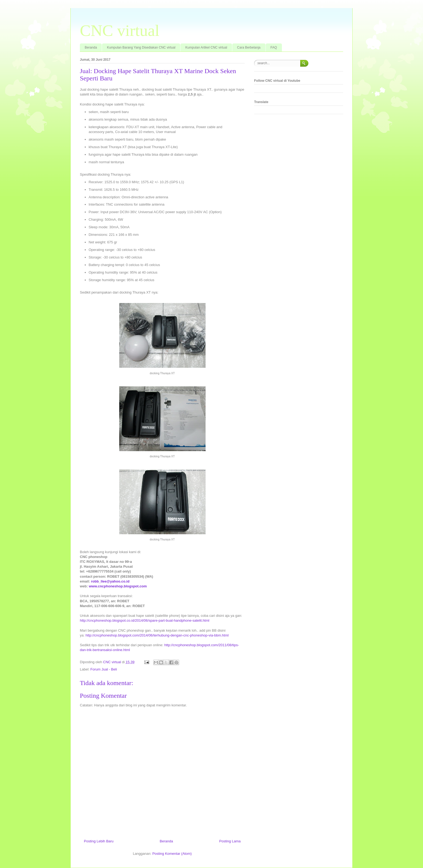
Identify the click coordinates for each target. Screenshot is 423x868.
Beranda (91, 47)
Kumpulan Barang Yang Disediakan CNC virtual (141, 47)
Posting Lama (230, 841)
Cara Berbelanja (249, 47)
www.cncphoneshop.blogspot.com (118, 586)
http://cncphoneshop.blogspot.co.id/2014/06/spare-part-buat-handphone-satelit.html (145, 620)
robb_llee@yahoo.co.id (110, 581)
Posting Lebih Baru (99, 841)
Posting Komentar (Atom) (172, 854)
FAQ (274, 47)
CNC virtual (120, 30)
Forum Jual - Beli (104, 669)
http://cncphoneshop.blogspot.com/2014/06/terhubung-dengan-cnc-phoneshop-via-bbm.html (157, 635)
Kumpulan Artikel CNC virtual (206, 47)
